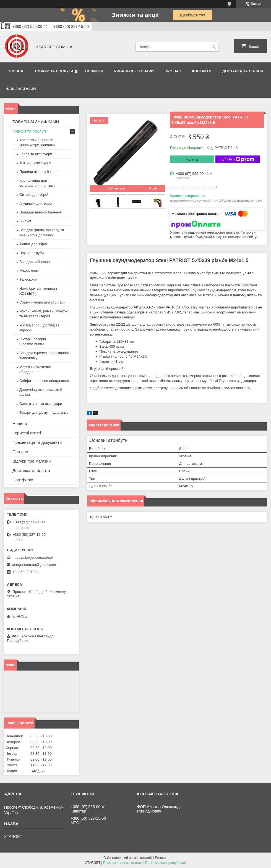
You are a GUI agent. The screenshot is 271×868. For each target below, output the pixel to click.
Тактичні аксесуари (35, 163)
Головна (14, 71)
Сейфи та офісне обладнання (44, 381)
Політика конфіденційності (166, 863)
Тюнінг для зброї (33, 244)
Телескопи (28, 279)
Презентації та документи (37, 442)
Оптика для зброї (34, 195)
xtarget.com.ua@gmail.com (34, 565)
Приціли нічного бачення (40, 172)
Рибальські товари (134, 71)
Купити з (237, 159)
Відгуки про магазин (32, 461)
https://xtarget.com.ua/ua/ (33, 557)
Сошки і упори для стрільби (42, 302)
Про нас (173, 71)
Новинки (94, 71)
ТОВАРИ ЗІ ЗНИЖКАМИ (36, 122)
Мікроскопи (29, 271)
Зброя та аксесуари (36, 154)
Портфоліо (23, 480)
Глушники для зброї (36, 203)
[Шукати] (214, 47)
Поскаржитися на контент (123, 863)
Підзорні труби (32, 253)
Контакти (202, 71)
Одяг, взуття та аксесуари (41, 404)
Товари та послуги (54, 71)
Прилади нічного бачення (41, 212)
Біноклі (25, 221)
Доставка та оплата (243, 71)
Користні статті (27, 433)
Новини (20, 424)
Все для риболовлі (35, 262)
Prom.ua (161, 858)
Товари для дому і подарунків (44, 412)
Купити (192, 159)
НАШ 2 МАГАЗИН (21, 89)
